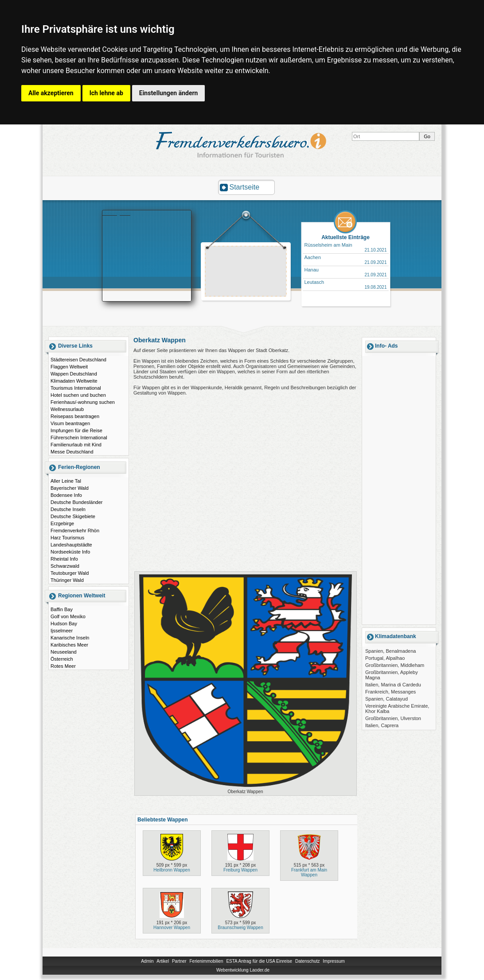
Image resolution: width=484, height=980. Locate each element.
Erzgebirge (62, 523)
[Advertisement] (246, 272)
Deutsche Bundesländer (76, 502)
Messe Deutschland (72, 452)
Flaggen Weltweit (69, 367)
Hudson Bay (64, 624)
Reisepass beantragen (75, 416)
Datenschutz (308, 961)
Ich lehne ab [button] (106, 93)
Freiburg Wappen (240, 870)
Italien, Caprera (382, 725)
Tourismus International (76, 388)
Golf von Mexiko (68, 616)
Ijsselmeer (62, 631)
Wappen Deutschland (74, 374)
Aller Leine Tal (66, 481)
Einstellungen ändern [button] (169, 93)
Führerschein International (79, 438)
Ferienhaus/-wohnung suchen (83, 402)
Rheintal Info (64, 559)
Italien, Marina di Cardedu (393, 685)
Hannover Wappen (172, 928)
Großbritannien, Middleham (395, 665)
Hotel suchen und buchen (78, 395)
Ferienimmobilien (206, 961)
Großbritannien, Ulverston (393, 718)
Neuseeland (64, 652)
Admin (147, 961)
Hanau (312, 270)
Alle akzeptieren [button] (51, 93)
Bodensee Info (66, 495)
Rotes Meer (63, 666)
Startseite (245, 187)
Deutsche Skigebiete (73, 516)
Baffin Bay (62, 609)
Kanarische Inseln (70, 638)
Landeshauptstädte (71, 545)
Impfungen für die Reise (76, 430)
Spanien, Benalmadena (390, 651)
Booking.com (117, 213)
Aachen (313, 257)
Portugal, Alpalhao (385, 658)
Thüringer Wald (67, 580)
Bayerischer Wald (70, 488)
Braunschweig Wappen (240, 928)
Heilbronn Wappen (172, 870)
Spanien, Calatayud (386, 699)
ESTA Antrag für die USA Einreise (259, 961)
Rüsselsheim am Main (328, 245)
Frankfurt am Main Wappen (309, 872)
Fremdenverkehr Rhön (75, 531)
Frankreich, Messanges (390, 692)
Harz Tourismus (67, 538)
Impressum (334, 961)
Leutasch (314, 282)
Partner (179, 961)
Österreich (62, 659)
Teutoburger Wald (70, 573)
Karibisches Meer (69, 645)
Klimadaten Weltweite (74, 381)
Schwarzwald (65, 566)
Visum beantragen (70, 423)
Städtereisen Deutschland (78, 360)
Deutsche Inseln (68, 509)
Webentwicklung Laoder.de (243, 970)
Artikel (163, 961)
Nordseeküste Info (70, 552)
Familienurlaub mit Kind (76, 445)
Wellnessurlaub (67, 409)
